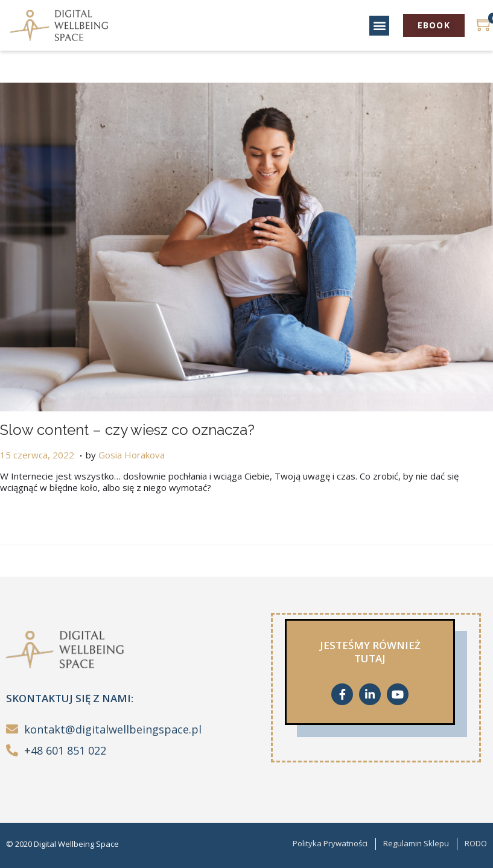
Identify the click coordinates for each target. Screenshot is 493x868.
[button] (379, 26)
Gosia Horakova (132, 455)
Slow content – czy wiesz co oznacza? (127, 430)
